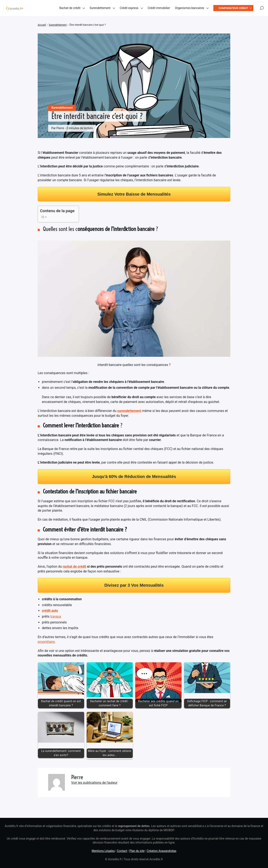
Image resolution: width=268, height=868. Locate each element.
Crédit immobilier (159, 8)
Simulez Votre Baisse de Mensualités (134, 194)
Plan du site (137, 851)
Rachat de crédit (70, 8)
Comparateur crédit (233, 8)
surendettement (129, 411)
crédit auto (50, 611)
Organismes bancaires (190, 8)
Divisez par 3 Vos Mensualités (134, 585)
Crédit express (129, 8)
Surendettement (100, 8)
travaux (56, 616)
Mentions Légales (103, 851)
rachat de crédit (75, 567)
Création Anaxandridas (162, 851)
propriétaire (46, 642)
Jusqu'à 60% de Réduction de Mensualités (134, 477)
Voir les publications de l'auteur (94, 783)
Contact (122, 851)
